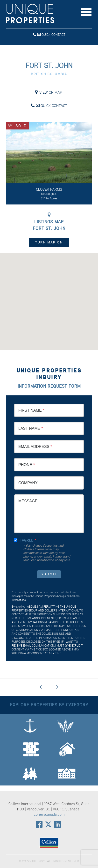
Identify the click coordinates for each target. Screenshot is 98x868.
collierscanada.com (49, 814)
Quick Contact (49, 34)
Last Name (29, 428)
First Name (30, 410)
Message (28, 501)
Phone (25, 465)
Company (28, 483)
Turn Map (49, 242)
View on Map (48, 92)
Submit (49, 574)
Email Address (34, 447)
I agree (26, 540)
